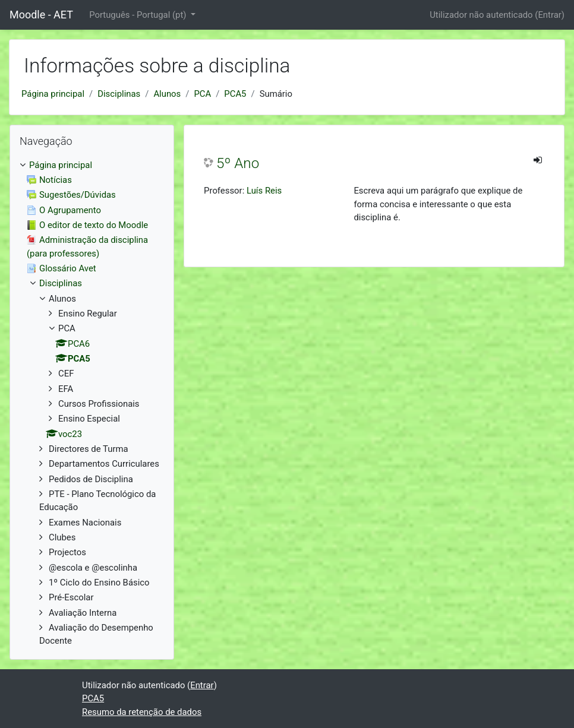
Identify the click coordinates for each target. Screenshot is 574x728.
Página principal (53, 94)
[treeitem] (92, 165)
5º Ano (238, 163)
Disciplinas (119, 94)
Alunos (167, 94)
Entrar (549, 15)
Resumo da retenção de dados (142, 712)
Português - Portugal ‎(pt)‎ (139, 15)
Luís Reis (264, 191)
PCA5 (235, 94)
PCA (202, 94)
